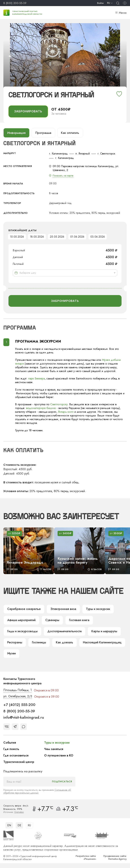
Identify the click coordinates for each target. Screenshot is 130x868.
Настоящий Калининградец (100, 643)
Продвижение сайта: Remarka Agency (115, 858)
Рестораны (14, 643)
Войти (100, 3)
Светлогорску (59, 405)
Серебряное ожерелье (23, 609)
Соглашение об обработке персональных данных (37, 792)
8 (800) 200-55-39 (15, 3)
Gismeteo (19, 812)
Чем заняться (54, 749)
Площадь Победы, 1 (18, 691)
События (10, 743)
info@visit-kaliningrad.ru (24, 718)
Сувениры (52, 621)
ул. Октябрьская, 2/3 (18, 697)
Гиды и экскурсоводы (22, 632)
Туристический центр (19, 762)
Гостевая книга (78, 621)
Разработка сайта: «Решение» (86, 858)
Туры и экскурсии (95, 609)
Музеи (11, 654)
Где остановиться (16, 756)
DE (19, 826)
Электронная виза (61, 609)
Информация (16, 133)
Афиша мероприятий (21, 621)
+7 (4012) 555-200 (19, 705)
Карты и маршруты (101, 632)
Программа (43, 133)
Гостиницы (38, 643)
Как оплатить (70, 133)
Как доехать (63, 643)
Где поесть (11, 749)
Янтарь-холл (66, 412)
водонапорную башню (41, 408)
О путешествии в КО (59, 756)
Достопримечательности (63, 632)
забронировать (28, 111)
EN (9, 826)
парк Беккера (36, 379)
